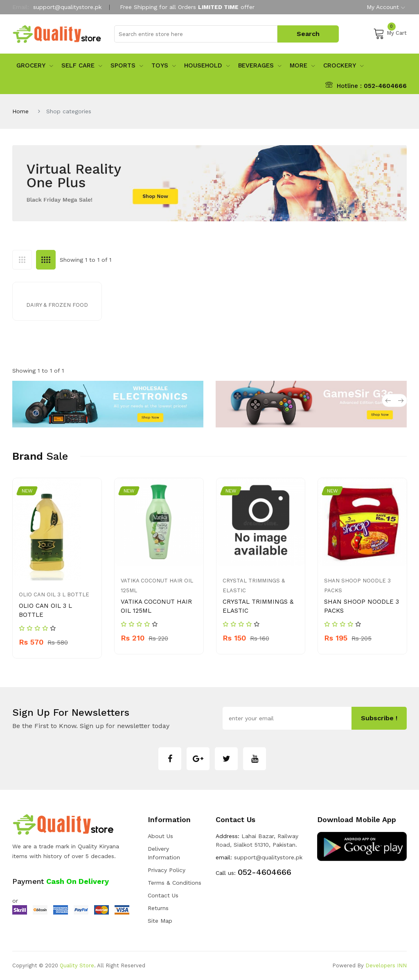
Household (207, 65)
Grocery (35, 65)
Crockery (344, 65)
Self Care (82, 65)
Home (20, 111)
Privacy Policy (167, 870)
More (302, 65)
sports (127, 65)
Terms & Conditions (175, 883)
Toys (164, 65)
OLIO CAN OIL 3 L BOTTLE (54, 595)
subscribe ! (379, 718)
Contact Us (163, 895)
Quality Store (77, 965)
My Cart (390, 33)
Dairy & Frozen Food (57, 305)
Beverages (260, 65)
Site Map (160, 921)
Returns (158, 908)
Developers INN (386, 965)
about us (160, 836)
